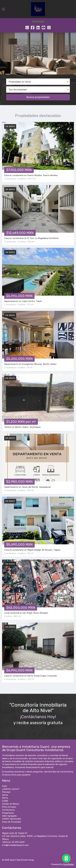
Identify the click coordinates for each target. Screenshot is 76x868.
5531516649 (38, 22)
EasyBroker (69, 864)
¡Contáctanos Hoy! (38, 717)
